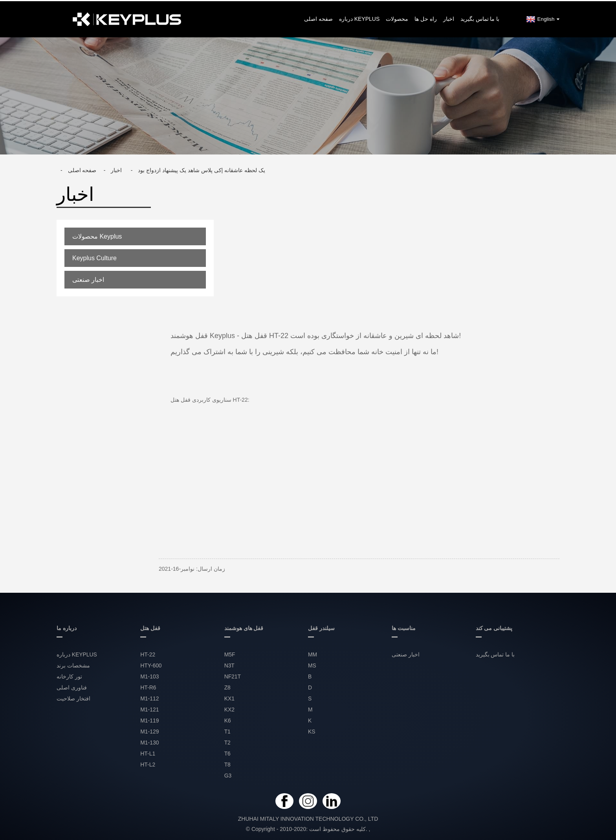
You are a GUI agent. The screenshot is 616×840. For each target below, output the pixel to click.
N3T (229, 665)
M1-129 (149, 731)
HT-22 (148, 654)
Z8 (227, 687)
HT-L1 (148, 753)
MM (313, 654)
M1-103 (149, 676)
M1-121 (149, 709)
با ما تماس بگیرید (480, 18)
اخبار (449, 18)
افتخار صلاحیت (73, 698)
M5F (230, 654)
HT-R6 (148, 687)
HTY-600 (151, 665)
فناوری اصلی (72, 687)
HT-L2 (148, 764)
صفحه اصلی (318, 18)
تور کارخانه (69, 676)
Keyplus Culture (94, 257)
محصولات (397, 18)
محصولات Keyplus (97, 235)
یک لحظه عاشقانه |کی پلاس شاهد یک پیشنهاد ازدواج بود (202, 169)
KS (312, 731)
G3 (228, 775)
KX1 (229, 698)
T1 (227, 731)
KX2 (229, 709)
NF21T (233, 676)
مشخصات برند (73, 665)
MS (312, 665)
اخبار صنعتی (88, 278)
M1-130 (149, 742)
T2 (227, 742)
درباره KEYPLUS (359, 18)
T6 (227, 753)
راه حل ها (426, 18)
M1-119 (149, 720)
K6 (228, 720)
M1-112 (149, 698)
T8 (227, 764)
